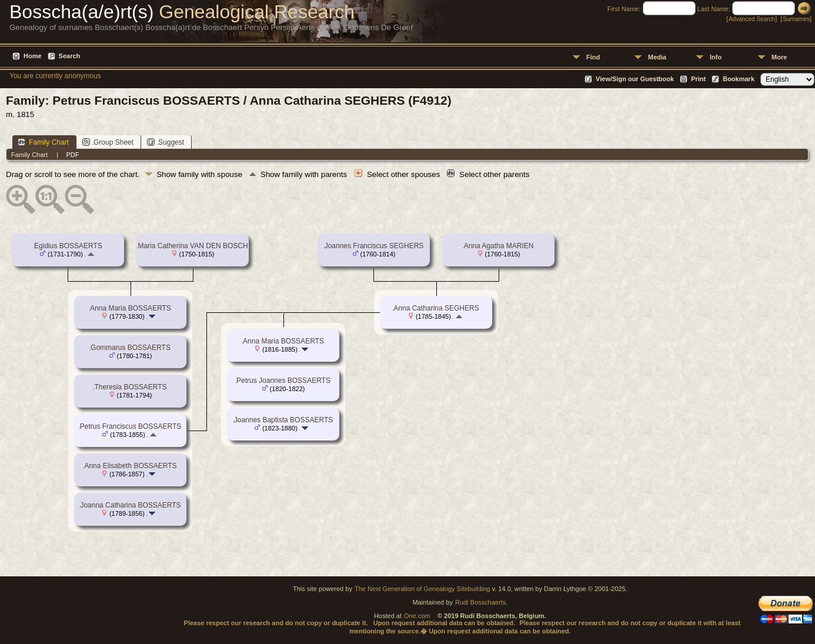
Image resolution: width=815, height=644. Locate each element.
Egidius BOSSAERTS (68, 246)
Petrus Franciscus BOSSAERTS (131, 426)
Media (657, 57)
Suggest (166, 142)
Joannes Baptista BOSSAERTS (284, 420)
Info (716, 57)
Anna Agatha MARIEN (499, 246)
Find (593, 57)
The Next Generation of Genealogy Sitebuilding (422, 589)
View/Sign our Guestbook (635, 79)
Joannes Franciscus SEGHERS (374, 246)
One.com (417, 616)
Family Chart (43, 142)
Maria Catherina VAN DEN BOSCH (193, 246)
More (779, 57)
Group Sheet (108, 142)
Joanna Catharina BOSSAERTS (130, 505)
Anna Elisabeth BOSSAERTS (130, 466)
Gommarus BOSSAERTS (131, 348)
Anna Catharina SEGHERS (436, 308)
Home (33, 56)
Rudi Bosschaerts (480, 602)
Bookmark (739, 79)
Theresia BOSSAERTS (130, 387)
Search (70, 56)
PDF (72, 155)
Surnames (796, 19)
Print (698, 79)
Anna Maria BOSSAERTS (131, 308)
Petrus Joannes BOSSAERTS (283, 381)
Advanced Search (752, 19)
